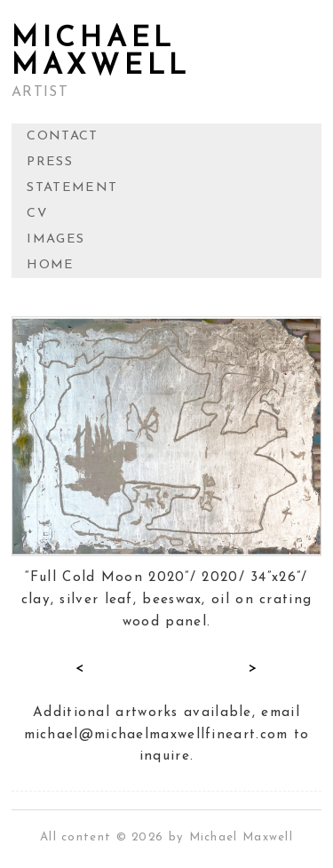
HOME (50, 265)
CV (37, 214)
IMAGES (55, 239)
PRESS (50, 162)
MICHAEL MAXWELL (101, 53)
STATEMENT (72, 188)
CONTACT (62, 136)
